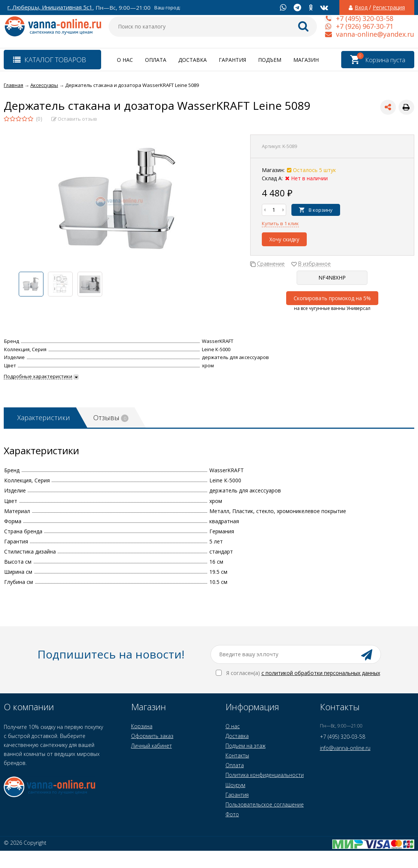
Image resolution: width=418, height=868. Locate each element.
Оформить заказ (152, 736)
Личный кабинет (152, 746)
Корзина (142, 726)
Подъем (270, 60)
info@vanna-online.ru (345, 748)
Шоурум (235, 785)
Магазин (306, 60)
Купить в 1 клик (280, 223)
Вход (361, 7)
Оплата (156, 60)
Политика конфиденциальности (265, 775)
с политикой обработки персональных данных (321, 673)
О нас (125, 60)
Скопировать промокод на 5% (332, 298)
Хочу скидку (284, 239)
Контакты (237, 755)
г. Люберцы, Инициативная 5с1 (50, 7)
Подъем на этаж (246, 746)
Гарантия (232, 60)
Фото (232, 814)
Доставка (193, 60)
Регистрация (389, 7)
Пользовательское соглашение (265, 804)
